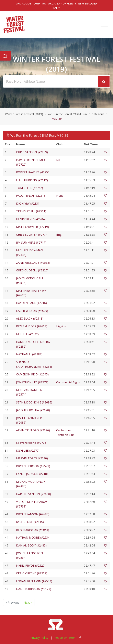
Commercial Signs (68, 382)
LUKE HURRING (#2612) (32, 180)
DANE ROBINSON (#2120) (34, 589)
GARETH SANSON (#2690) (33, 494)
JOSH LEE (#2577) (28, 450)
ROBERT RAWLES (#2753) (33, 172)
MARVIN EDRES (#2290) (32, 458)
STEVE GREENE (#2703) (32, 443)
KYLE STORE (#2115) (30, 522)
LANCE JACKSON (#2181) (33, 474)
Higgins (61, 326)
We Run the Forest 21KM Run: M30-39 (39, 136)
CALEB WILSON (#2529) (32, 311)
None (60, 196)
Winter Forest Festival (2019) (24, 114)
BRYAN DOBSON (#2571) (33, 466)
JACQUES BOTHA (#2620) (33, 410)
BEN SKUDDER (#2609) (32, 326)
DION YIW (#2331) (28, 203)
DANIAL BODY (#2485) (31, 545)
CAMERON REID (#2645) (32, 374)
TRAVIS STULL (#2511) (31, 211)
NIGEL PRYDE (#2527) (31, 565)
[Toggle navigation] (104, 24)
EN (56, 8)
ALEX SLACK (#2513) (30, 318)
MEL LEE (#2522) (27, 334)
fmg (59, 235)
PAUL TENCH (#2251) (30, 196)
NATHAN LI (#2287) (29, 354)
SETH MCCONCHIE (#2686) (34, 402)
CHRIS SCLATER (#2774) (32, 235)
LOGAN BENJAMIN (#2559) (34, 581)
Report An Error (65, 638)
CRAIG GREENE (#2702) (32, 573)
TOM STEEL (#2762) (30, 188)
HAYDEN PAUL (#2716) (31, 303)
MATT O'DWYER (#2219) (32, 227)
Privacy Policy (39, 638)
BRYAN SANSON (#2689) (33, 514)
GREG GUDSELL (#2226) (32, 270)
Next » (28, 602)
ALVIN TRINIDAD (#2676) (33, 430)
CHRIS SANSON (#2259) (32, 152)
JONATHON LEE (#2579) (32, 382)
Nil (58, 160)
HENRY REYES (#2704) (31, 219)
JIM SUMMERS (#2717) (31, 242)
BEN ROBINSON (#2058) (33, 530)
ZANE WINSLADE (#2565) (33, 263)
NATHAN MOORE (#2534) (33, 537)
